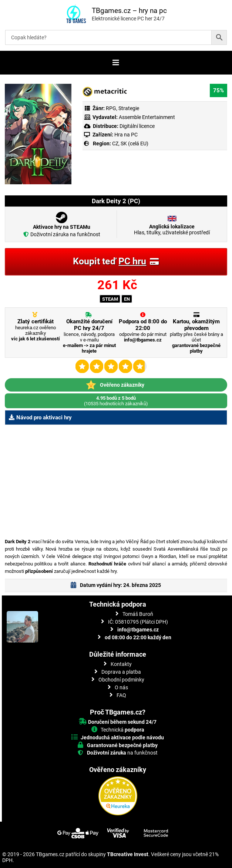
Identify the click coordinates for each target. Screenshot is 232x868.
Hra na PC (125, 135)
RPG (111, 108)
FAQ (121, 695)
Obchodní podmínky (121, 680)
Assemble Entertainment (147, 117)
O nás (121, 687)
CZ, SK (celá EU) (130, 143)
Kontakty (121, 664)
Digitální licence (137, 126)
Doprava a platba (121, 672)
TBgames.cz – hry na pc (129, 11)
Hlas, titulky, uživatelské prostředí (172, 230)
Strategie (129, 108)
